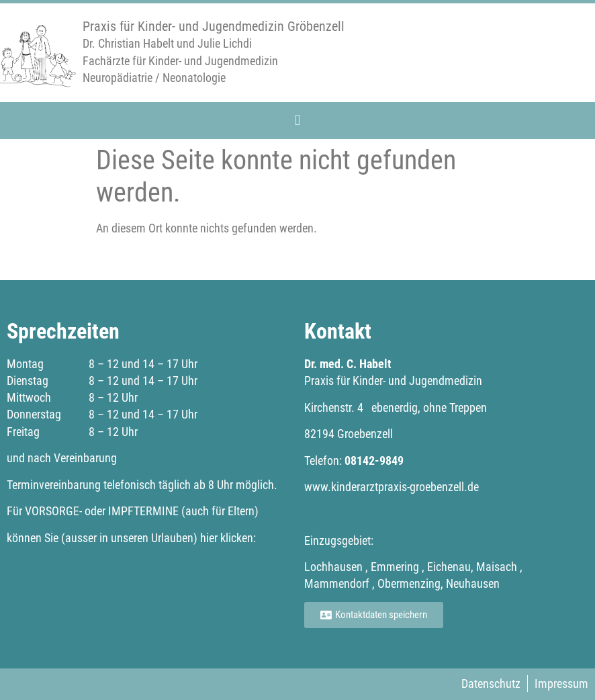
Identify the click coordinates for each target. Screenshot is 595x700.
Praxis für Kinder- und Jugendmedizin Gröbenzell (214, 26)
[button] (297, 120)
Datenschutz (491, 684)
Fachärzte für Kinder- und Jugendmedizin (180, 61)
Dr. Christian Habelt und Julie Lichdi (167, 43)
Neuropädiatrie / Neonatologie (154, 78)
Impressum (561, 684)
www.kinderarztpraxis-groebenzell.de (392, 487)
